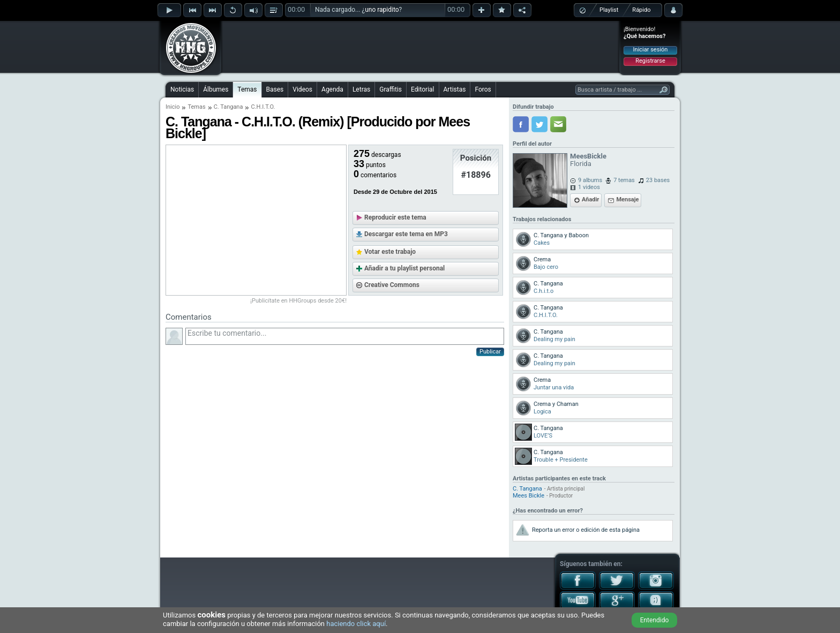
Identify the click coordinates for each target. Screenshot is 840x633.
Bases (275, 89)
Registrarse (650, 61)
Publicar (490, 352)
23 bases (658, 180)
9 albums (590, 180)
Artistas (455, 89)
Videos (302, 89)
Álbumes (216, 89)
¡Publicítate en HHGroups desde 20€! (298, 301)
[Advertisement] (421, 47)
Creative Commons (392, 285)
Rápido (641, 10)
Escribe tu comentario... (345, 336)
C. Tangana (228, 107)
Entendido (655, 620)
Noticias (182, 89)
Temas (247, 89)
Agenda (332, 89)
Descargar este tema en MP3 (406, 234)
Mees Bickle (528, 496)
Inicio (172, 107)
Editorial (422, 89)
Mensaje (627, 199)
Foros (483, 89)
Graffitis (391, 89)
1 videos (589, 187)
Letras (361, 89)
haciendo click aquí (356, 624)
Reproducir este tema (395, 217)
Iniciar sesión (651, 50)
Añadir (590, 199)
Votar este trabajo (390, 252)
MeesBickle (588, 156)
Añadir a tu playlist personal (404, 268)
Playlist (609, 10)
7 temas (624, 180)
